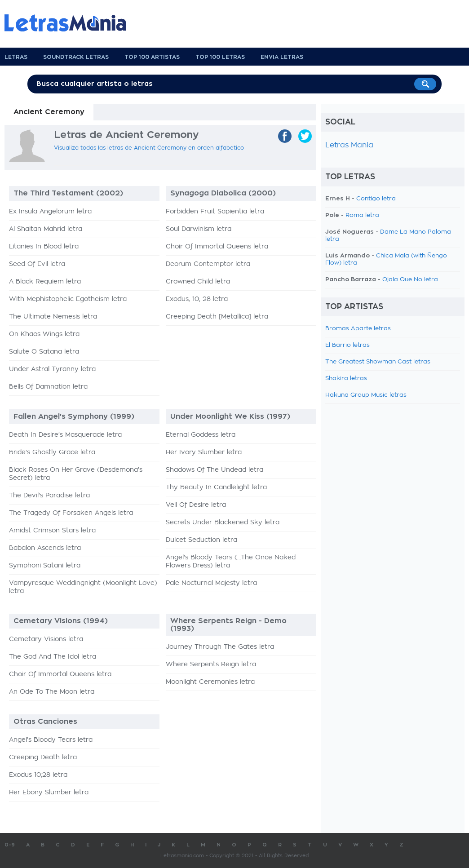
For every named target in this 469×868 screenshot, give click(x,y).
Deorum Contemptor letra (208, 264)
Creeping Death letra (43, 757)
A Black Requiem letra (45, 282)
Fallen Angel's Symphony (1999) (74, 416)
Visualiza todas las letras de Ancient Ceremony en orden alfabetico (149, 148)
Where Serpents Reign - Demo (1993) (228, 625)
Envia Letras (282, 57)
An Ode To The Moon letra (52, 692)
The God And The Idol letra (53, 657)
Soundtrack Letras (76, 57)
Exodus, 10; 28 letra (197, 299)
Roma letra (362, 215)
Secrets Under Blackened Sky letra (223, 523)
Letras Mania (349, 145)
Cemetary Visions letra (46, 639)
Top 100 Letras (220, 57)
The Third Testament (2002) (68, 193)
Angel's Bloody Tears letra (51, 740)
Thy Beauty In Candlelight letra (216, 487)
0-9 (10, 845)
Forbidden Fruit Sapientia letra (215, 212)
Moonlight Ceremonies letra (210, 682)
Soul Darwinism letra (199, 229)
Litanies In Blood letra (44, 247)
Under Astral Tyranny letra (52, 369)
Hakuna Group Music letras (366, 395)
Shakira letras (346, 379)
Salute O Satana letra (44, 352)
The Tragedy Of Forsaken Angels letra (71, 513)
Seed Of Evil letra (37, 264)
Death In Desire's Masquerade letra (65, 435)
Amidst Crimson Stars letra (52, 531)
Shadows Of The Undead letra (215, 470)
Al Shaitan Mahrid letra (46, 229)
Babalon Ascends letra (45, 548)
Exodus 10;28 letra (38, 775)
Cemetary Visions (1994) (61, 621)
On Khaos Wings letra (44, 334)
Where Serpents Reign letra (211, 664)
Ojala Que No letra (410, 280)
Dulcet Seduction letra (201, 540)
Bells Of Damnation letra (48, 387)
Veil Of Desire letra (196, 505)
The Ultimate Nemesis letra (53, 317)
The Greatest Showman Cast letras (378, 362)
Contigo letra (376, 199)
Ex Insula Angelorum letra (50, 212)
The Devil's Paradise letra (49, 496)
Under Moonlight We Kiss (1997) (230, 416)
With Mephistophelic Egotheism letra (68, 299)
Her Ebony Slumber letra (49, 793)
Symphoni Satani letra (45, 566)
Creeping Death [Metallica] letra (217, 317)
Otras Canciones (45, 722)
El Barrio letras (347, 345)
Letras (16, 57)
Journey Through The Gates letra (220, 647)
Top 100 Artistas (152, 57)
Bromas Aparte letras (358, 329)
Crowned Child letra (198, 282)
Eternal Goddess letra (201, 435)
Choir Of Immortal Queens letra (217, 247)
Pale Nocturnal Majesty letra (211, 583)
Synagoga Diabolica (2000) (223, 193)
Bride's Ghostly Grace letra (52, 452)
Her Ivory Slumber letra (204, 452)
